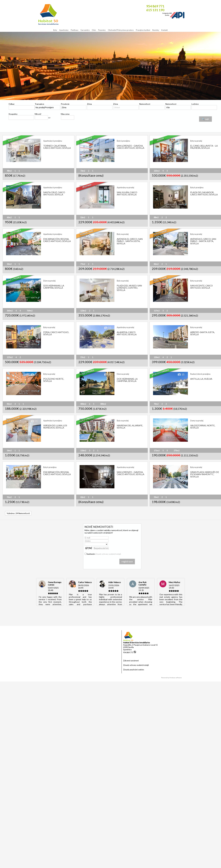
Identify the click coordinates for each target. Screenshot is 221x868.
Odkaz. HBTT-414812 (175, 437)
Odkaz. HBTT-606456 (102, 251)
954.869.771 (130, 652)
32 (181, 188)
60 (34, 328)
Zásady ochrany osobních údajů (108, 554)
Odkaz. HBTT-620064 (28, 204)
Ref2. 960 (170, 160)
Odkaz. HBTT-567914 (102, 344)
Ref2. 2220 (97, 440)
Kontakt (165, 30)
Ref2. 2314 (23, 300)
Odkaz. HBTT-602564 (102, 484)
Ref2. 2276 (23, 393)
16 (181, 328)
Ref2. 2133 (23, 486)
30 (34, 468)
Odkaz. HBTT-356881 (175, 158)
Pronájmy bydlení (143, 30)
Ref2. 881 (23, 160)
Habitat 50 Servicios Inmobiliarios (136, 643)
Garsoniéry (85, 30)
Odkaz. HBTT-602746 (102, 204)
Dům (94, 30)
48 (181, 281)
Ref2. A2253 (171, 393)
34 (34, 188)
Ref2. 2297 (97, 347)
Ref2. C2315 (97, 253)
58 (34, 281)
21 (181, 468)
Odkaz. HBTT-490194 (28, 437)
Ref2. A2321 (24, 253)
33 (107, 375)
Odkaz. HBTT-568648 (175, 204)
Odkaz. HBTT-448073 (102, 437)
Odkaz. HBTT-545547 (175, 344)
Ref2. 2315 (170, 253)
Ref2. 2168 (170, 440)
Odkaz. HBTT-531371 (102, 391)
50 (181, 141)
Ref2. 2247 (23, 440)
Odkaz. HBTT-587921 (28, 344)
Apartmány (64, 30)
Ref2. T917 (97, 160)
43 (107, 281)
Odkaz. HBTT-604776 (28, 298)
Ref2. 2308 (97, 300)
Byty (55, 30)
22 (107, 235)
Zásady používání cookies (134, 670)
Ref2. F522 (97, 393)
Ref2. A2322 (24, 207)
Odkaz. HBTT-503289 (175, 484)
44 (107, 188)
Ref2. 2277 (170, 347)
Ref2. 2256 (170, 300)
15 (181, 375)
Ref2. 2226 (170, 486)
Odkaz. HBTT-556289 (102, 158)
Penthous (74, 30)
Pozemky (102, 30)
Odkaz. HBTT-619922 (28, 251)
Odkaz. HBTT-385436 (28, 484)
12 (34, 375)
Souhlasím (104, 554)
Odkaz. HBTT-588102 (175, 298)
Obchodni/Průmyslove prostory (121, 30)
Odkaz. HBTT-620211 (28, 158)
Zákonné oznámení (131, 661)
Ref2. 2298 (23, 347)
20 (107, 468)
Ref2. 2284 (97, 207)
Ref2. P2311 (97, 486)
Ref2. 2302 (170, 207)
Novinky (156, 30)
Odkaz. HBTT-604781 (175, 251)
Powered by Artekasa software (171, 678)
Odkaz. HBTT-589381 (102, 298)
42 (34, 141)
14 (34, 235)
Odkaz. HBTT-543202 (28, 391)
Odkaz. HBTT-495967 (175, 391)
